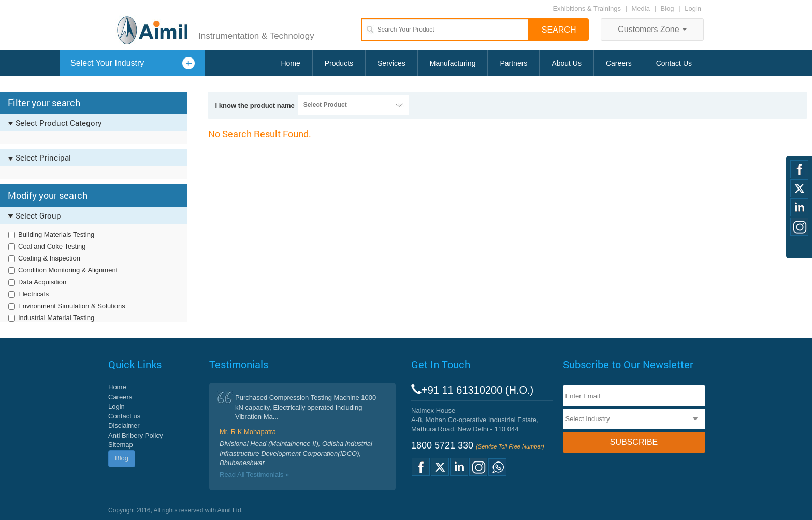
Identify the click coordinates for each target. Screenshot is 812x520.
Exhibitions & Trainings (587, 9)
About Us (567, 63)
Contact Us (674, 63)
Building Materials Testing (56, 234)
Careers (619, 63)
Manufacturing (453, 63)
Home (290, 63)
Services (392, 63)
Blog (668, 9)
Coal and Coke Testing (52, 246)
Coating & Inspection (49, 258)
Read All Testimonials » (254, 475)
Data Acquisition (42, 282)
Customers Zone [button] (652, 29)
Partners (513, 63)
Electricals (33, 294)
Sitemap (121, 445)
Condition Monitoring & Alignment (68, 270)
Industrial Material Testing (56, 318)
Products (339, 63)
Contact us (124, 416)
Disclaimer (124, 425)
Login (693, 9)
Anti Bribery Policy (135, 435)
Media (642, 9)
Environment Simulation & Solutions (72, 306)
